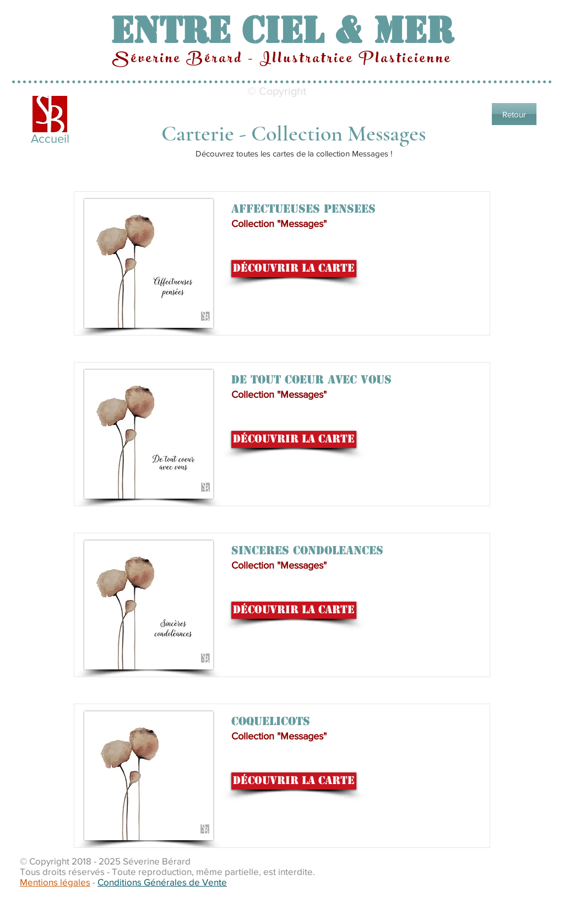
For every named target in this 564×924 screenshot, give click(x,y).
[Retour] (514, 114)
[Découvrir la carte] (294, 269)
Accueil (50, 139)
